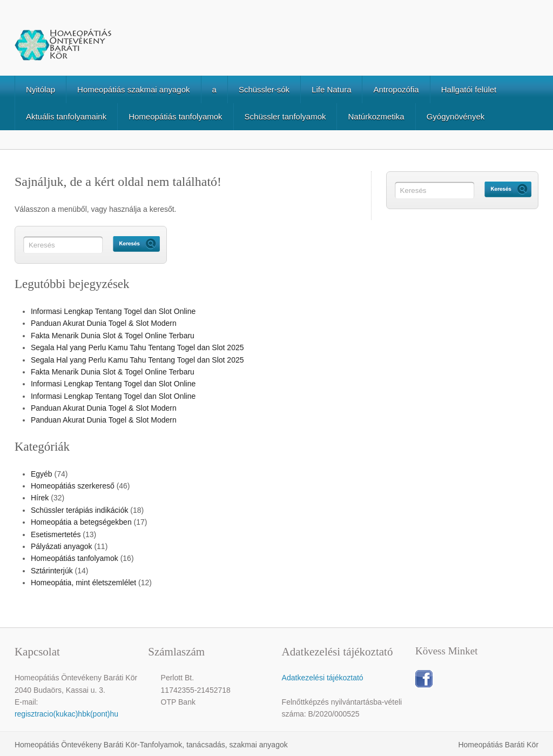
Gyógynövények (456, 116)
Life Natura (331, 89)
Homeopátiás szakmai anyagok (133, 89)
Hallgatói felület (469, 89)
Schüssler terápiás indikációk (80, 510)
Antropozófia (396, 89)
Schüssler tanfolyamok (285, 116)
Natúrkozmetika (376, 116)
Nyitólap (41, 89)
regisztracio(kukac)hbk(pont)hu (66, 714)
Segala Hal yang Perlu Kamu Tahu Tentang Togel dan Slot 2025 (137, 347)
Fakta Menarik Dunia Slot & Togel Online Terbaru (113, 336)
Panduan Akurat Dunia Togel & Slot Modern (104, 323)
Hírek (40, 498)
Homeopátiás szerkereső (73, 486)
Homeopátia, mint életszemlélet (83, 583)
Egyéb (42, 474)
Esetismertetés (56, 534)
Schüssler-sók (264, 89)
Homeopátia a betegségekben (81, 522)
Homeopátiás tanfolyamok (175, 116)
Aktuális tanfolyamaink (66, 116)
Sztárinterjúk (52, 571)
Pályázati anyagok (62, 546)
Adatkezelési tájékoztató (323, 678)
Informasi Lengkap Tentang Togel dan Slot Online (113, 311)
